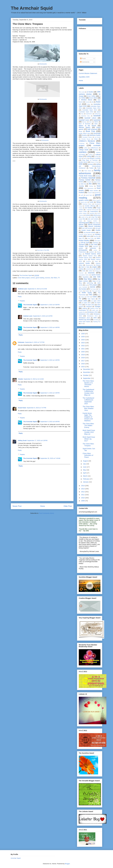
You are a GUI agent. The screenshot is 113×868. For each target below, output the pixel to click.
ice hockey (89, 208)
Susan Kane (22, 408)
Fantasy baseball (88, 178)
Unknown (21, 342)
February (86, 479)
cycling (97, 157)
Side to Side (85, 267)
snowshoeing (90, 269)
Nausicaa (96, 236)
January (86, 482)
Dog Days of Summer (90, 160)
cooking (90, 155)
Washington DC (84, 310)
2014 (83, 486)
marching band (84, 223)
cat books (98, 137)
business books (95, 135)
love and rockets (93, 219)
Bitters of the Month (87, 126)
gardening (98, 193)
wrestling (96, 320)
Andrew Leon (22, 289)
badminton (89, 114)
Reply (20, 297)
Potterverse (82, 252)
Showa (98, 265)
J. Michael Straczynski (92, 210)
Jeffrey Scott (22, 440)
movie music (86, 230)
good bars (89, 195)
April (85, 473)
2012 (83, 492)
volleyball (89, 307)
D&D (80, 158)
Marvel (81, 224)
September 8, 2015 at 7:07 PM (35, 342)
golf (82, 195)
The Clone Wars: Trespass (88, 445)
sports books (96, 275)
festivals (89, 182)
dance (85, 158)
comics (33, 278)
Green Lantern (96, 200)
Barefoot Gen (86, 116)
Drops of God (95, 162)
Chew (96, 139)
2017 (83, 361)
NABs (88, 236)
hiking (98, 202)
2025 (83, 337)
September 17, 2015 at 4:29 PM (37, 440)
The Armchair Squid (32, 8)
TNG (90, 295)
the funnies (83, 289)
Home (43, 506)
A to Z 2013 (93, 98)
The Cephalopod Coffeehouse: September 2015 (88, 401)
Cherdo (20, 379)
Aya (82, 114)
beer (90, 122)
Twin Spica (91, 299)
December (87, 369)
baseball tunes (84, 120)
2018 (83, 358)
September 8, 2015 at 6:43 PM (43, 316)
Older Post (68, 506)
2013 (83, 489)
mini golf (98, 228)
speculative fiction (84, 275)
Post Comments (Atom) (47, 513)
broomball (97, 133)
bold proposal (92, 129)
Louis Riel (82, 219)
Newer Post (17, 506)
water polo (95, 310)
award (99, 112)
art (92, 102)
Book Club (90, 131)
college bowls (84, 150)
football (81, 192)
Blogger (67, 864)
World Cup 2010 (84, 320)
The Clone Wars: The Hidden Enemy (88, 425)
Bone (80, 131)
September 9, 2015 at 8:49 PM (50, 422)
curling (89, 156)
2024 (83, 340)
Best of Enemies (85, 124)
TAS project (93, 285)
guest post (84, 202)
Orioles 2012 (83, 246)
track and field (85, 297)
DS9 (81, 164)
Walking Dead (94, 308)
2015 (83, 367)
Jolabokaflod (94, 212)
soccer (98, 269)
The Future (93, 289)
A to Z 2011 (91, 96)
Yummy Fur (97, 322)
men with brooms (87, 228)
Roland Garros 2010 (93, 254)
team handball (83, 287)
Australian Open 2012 (93, 108)
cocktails (97, 145)
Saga (96, 261)
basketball (97, 120)
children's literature (87, 141)
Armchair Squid (16, 858)
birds (96, 124)
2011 (83, 495)
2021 (83, 349)
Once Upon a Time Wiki (43, 250)
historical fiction (87, 204)
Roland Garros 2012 (85, 258)
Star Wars (54, 278)
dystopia (90, 164)
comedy (95, 150)
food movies (94, 191)
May (85, 470)
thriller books (87, 293)
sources (48, 278)
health (91, 202)
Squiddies (86, 277)
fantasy (98, 176)
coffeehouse (94, 148)
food (99, 186)
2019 (83, 355)
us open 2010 (96, 301)
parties (81, 248)
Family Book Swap (85, 176)
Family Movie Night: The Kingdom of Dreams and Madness (88, 417)
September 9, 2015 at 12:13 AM (34, 379)
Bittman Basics (85, 127)
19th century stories (90, 93)
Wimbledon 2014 (84, 318)
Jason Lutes (83, 212)
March (85, 476)
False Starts (88, 171)
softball (90, 271)
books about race (84, 133)
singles (95, 267)
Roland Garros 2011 (90, 256)
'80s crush (82, 92)
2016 (83, 364)
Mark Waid (96, 223)
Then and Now (96, 291)
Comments (85, 62)
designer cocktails (95, 158)
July (85, 464)
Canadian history (87, 137)
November (87, 372)
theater (87, 291)
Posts (83, 59)
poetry (96, 250)
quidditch (92, 252)
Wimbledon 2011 (84, 314)
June (85, 467)
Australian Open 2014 (86, 112)
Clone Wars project (24, 278)
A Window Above (86, 100)
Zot (82, 324)
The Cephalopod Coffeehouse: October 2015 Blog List (88, 392)
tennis (93, 287)
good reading (40, 278)
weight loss (82, 312)
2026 (83, 334)
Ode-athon (97, 241)
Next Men (91, 238)
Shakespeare (89, 265)
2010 (83, 498)
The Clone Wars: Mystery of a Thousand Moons (88, 384)
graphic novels (84, 200)
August (86, 461)
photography (83, 250)
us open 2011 (86, 303)
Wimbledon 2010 (92, 312)
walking (85, 308)
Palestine (95, 247)
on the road (93, 245)
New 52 (81, 238)
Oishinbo (95, 243)
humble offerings (90, 206)
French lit (90, 193)
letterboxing (97, 215)
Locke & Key (85, 217)
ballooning (98, 114)
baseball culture (90, 118)
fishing (91, 186)
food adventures (89, 188)
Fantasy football (85, 180)
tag (86, 285)
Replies (22, 301)
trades (95, 297)
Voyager (98, 306)
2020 (83, 352)
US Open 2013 (90, 305)
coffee (86, 148)
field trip (83, 184)
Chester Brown (86, 139)
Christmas (82, 143)
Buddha (84, 135)
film (90, 184)
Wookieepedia (43, 64)
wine (95, 318)
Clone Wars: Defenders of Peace (88, 455)
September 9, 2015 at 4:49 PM (50, 360)
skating (81, 269)
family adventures (90, 172)
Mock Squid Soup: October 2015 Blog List (89, 432)
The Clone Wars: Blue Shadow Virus (88, 408)
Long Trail (94, 217)
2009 (83, 501)
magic (80, 221)
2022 (83, 346)
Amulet (87, 102)
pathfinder (93, 248)
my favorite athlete (90, 233)
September (87, 378)
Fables (91, 168)
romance (89, 261)
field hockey (97, 182)
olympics (82, 245)
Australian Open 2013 (90, 110)
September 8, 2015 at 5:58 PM (50, 305)
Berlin (96, 122)
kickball (88, 215)
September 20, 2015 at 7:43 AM (50, 458)
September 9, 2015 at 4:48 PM (50, 327)
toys (99, 295)
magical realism (92, 221)
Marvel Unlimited (94, 226)
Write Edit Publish (84, 322)
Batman (84, 122)
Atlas (89, 104)
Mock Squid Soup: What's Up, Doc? (89, 439)
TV (59, 278)
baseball (97, 116)
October (86, 375)
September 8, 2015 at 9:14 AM (37, 289)
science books (84, 263)
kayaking (92, 213)
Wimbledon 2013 (92, 316)
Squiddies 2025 (84, 77)
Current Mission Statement (88, 73)
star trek (97, 277)
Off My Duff (85, 243)
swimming (90, 283)
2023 (83, 343)
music (98, 230)
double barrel (83, 162)
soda (84, 271)
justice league (83, 213)
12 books (90, 92)
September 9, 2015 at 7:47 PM (36, 408)
